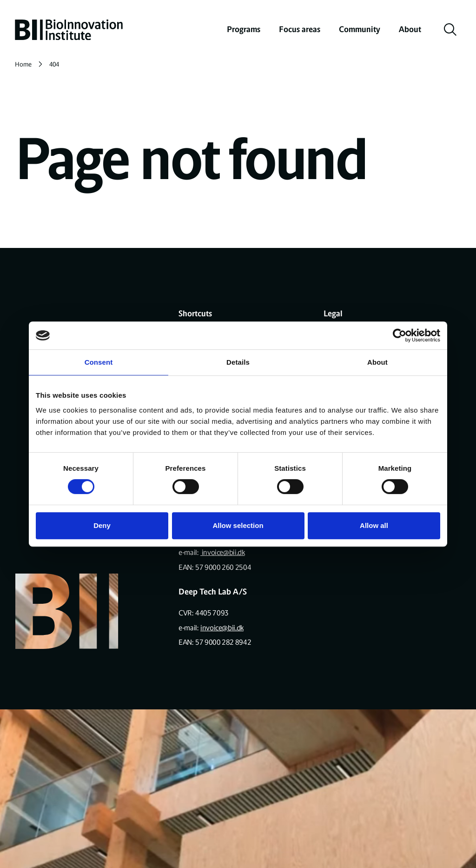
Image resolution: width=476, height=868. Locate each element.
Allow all (374, 525)
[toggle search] (450, 30)
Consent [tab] (99, 362)
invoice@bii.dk (223, 552)
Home (23, 64)
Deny (102, 525)
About (410, 29)
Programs (244, 29)
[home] (69, 30)
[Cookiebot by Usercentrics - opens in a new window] (400, 335)
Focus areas (300, 29)
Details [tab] (238, 362)
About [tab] (377, 362)
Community (360, 29)
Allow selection (238, 525)
